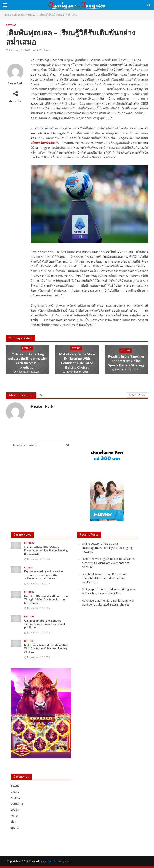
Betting (11, 25)
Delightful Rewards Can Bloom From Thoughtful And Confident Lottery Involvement (47, 600)
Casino (29, 568)
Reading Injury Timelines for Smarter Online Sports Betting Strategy (126, 361)
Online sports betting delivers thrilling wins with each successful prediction (28, 361)
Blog (16, 15)
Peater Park (15, 83)
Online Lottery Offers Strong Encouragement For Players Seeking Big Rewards (47, 551)
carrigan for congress (56, 863)
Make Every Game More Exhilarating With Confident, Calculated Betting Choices (77, 361)
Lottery (29, 543)
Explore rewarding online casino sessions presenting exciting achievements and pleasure (45, 575)
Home (8, 15)
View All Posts (137, 395)
